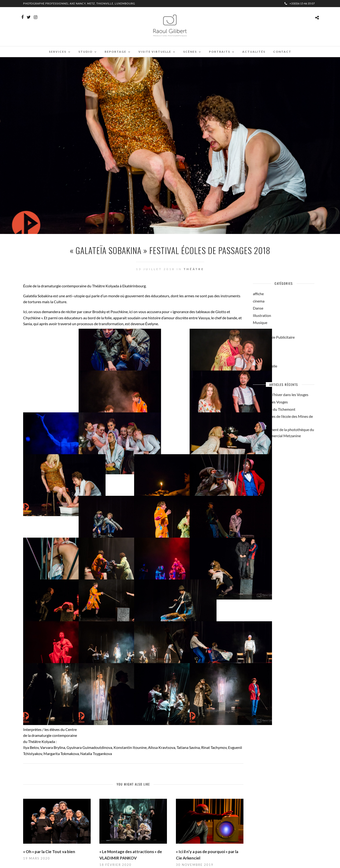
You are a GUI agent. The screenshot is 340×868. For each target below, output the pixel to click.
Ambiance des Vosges (270, 402)
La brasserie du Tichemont (274, 409)
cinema (259, 301)
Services (58, 52)
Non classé (262, 330)
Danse (258, 308)
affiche (258, 294)
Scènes (190, 52)
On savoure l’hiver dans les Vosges (281, 395)
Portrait (259, 344)
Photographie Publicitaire (274, 337)
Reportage (115, 52)
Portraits (220, 52)
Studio (85, 52)
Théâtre (194, 269)
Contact (282, 52)
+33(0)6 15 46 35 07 (300, 3)
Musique (260, 322)
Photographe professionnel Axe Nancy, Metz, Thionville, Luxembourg (79, 3)
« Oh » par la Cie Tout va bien (49, 852)
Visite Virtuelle (265, 366)
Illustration (262, 315)
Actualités (254, 52)
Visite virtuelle (155, 52)
